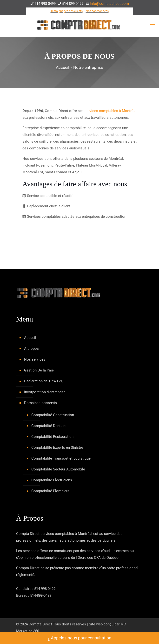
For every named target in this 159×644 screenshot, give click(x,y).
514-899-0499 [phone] (73, 4)
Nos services (35, 359)
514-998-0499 (45, 589)
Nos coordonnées (97, 11)
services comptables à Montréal (110, 111)
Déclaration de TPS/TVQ (44, 381)
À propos (31, 349)
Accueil (63, 67)
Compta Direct (40, 624)
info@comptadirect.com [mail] (109, 4)
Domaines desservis (40, 403)
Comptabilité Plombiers (50, 491)
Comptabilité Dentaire (49, 426)
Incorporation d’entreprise (45, 392)
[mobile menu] (152, 25)
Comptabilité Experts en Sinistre (57, 448)
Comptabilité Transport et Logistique (61, 458)
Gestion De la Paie (39, 370)
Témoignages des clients (67, 11)
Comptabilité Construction (53, 415)
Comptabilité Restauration (52, 437)
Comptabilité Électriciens (52, 480)
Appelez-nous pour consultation (79, 638)
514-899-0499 (41, 595)
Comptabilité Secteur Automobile (58, 469)
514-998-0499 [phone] (45, 4)
